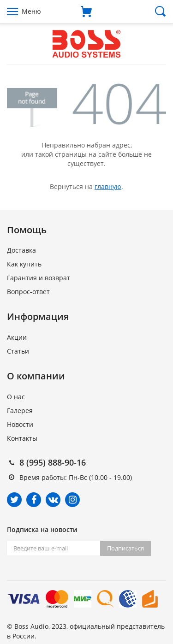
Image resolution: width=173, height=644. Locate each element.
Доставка (21, 250)
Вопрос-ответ (28, 292)
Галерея (20, 411)
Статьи (18, 351)
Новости (20, 424)
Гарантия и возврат (39, 278)
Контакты (22, 438)
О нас (16, 397)
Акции (17, 337)
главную (108, 186)
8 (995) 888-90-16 (53, 462)
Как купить (24, 264)
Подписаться (125, 548)
